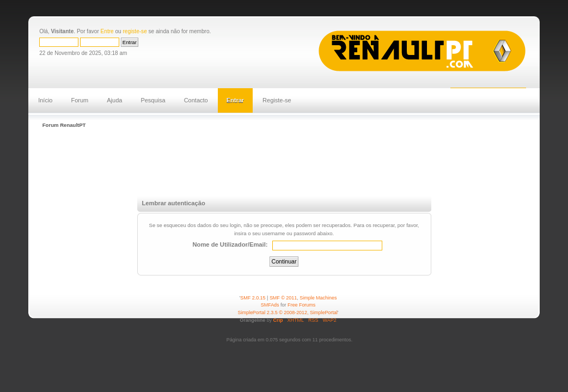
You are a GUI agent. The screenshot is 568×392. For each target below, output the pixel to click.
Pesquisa (153, 100)
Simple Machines (318, 298)
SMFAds (270, 305)
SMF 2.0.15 (253, 298)
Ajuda (114, 100)
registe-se (135, 31)
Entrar (235, 100)
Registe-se (277, 100)
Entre (107, 31)
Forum (80, 100)
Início (45, 100)
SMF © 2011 (283, 298)
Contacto (196, 100)
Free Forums (301, 305)
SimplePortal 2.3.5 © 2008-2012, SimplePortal (288, 313)
